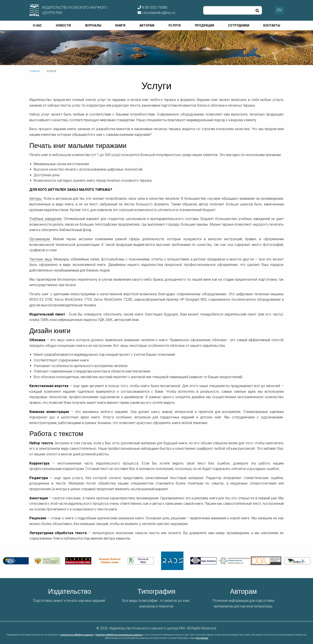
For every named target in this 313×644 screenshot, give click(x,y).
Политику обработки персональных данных (119, 635)
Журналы (93, 25)
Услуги (174, 25)
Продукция (204, 25)
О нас (37, 25)
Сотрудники (239, 25)
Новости (63, 25)
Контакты (272, 25)
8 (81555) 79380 (152, 8)
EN (279, 10)
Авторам (147, 25)
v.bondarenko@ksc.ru (156, 13)
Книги (120, 25)
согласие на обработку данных (77, 635)
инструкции (202, 638)
